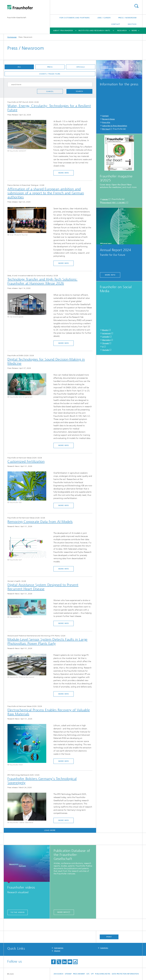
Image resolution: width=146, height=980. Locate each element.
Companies (59, 948)
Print (109, 937)
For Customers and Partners (75, 18)
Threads (106, 343)
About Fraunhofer (63, 31)
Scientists (104, 948)
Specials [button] (81, 67)
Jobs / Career (104, 18)
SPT (92, 974)
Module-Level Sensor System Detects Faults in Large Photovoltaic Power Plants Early (47, 641)
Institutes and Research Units (94, 31)
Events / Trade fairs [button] (50, 74)
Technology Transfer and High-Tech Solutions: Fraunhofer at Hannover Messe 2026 (42, 281)
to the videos (18, 912)
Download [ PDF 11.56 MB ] (114, 203)
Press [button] (50, 67)
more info (64, 173)
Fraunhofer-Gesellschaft (17, 18)
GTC (88, 974)
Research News (109, 119)
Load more (50, 830)
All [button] (19, 67)
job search (59, 974)
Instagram (107, 333)
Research (122, 31)
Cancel (50, 91)
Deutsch (132, 24)
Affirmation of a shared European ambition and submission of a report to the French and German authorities (46, 193)
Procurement (79, 974)
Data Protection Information (125, 974)
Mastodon (106, 340)
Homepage (12, 37)
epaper (105, 199)
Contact (116, 24)
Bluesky (105, 330)
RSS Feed (106, 129)
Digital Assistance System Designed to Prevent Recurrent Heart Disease (43, 587)
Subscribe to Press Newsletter (115, 126)
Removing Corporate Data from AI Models (40, 522)
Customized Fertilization (26, 461)
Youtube (106, 350)
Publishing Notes (103, 974)
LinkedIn (106, 337)
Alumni (57, 951)
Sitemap (68, 974)
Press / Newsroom (127, 18)
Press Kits (106, 122)
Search (136, 6)
